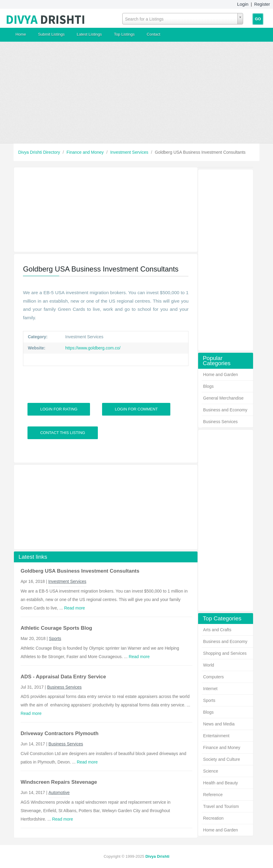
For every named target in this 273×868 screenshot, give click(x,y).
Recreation (214, 818)
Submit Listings (51, 34)
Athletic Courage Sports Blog (56, 628)
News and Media (219, 724)
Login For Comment (136, 409)
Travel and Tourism (221, 806)
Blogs (209, 386)
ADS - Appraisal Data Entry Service (63, 677)
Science (211, 771)
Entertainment (216, 736)
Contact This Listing (63, 433)
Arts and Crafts (217, 630)
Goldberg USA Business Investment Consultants (80, 571)
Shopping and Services (225, 653)
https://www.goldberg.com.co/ (92, 348)
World (209, 665)
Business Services (220, 422)
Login (243, 4)
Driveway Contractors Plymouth (59, 733)
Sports (209, 700)
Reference (213, 795)
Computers (214, 677)
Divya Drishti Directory (40, 152)
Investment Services (130, 152)
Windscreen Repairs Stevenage (59, 782)
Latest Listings (89, 34)
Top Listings (124, 34)
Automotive (59, 792)
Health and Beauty (221, 783)
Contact (154, 34)
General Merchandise (223, 398)
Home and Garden (221, 375)
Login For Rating (59, 409)
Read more (74, 608)
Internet (210, 689)
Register (262, 4)
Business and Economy (225, 410)
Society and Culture (222, 759)
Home (21, 34)
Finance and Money (86, 152)
